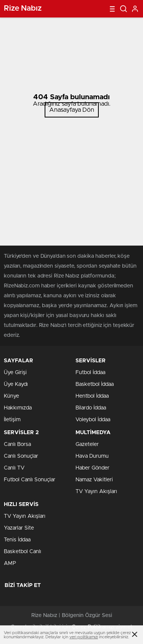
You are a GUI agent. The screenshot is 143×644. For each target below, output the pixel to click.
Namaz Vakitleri (94, 480)
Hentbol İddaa (92, 396)
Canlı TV (14, 468)
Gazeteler (87, 444)
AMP (10, 563)
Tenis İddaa (17, 540)
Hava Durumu (92, 456)
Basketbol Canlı (22, 552)
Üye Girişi (15, 373)
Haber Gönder (92, 468)
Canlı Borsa (17, 444)
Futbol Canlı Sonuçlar (30, 480)
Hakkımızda (18, 408)
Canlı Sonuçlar (21, 456)
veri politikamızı (84, 637)
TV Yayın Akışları (96, 492)
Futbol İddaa (90, 373)
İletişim (12, 420)
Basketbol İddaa (95, 384)
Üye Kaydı (16, 384)
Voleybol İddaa (93, 420)
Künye (11, 396)
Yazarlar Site (19, 528)
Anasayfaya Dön (72, 110)
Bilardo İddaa (91, 408)
